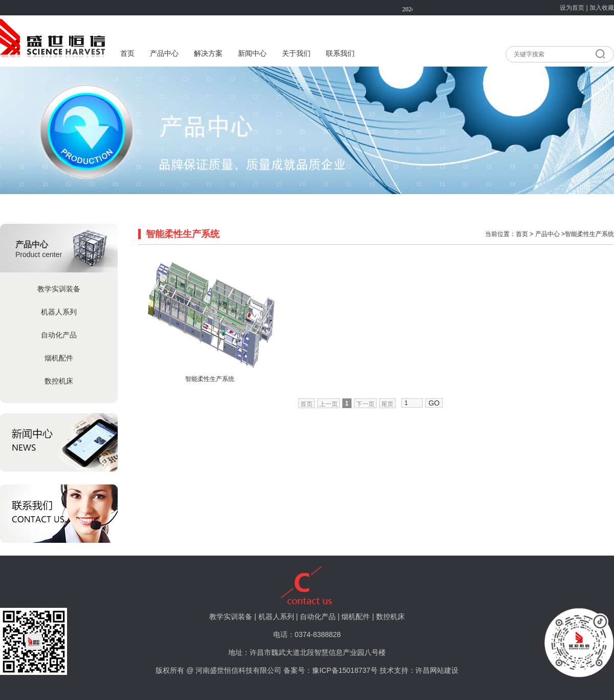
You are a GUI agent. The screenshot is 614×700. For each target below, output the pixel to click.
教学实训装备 (59, 289)
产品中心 (164, 54)
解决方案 (208, 54)
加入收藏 (602, 8)
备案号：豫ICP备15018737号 (331, 670)
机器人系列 (59, 312)
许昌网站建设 (437, 670)
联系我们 (340, 54)
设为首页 (572, 8)
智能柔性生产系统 (210, 379)
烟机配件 (59, 358)
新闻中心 (252, 54)
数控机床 (59, 381)
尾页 (387, 404)
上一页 (328, 404)
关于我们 (296, 54)
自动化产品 (59, 335)
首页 (127, 54)
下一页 (365, 404)
